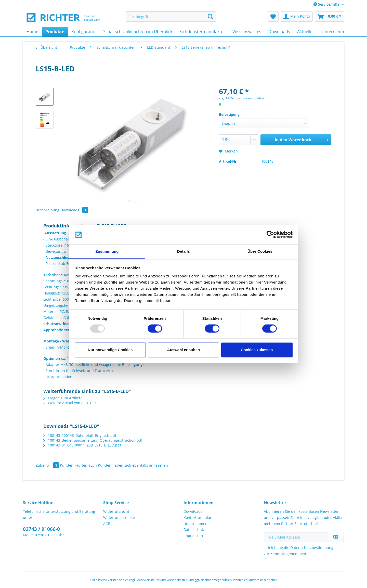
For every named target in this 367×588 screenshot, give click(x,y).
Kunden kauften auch (78, 465)
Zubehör (48, 465)
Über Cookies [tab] (260, 251)
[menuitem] (171, 19)
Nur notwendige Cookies (110, 350)
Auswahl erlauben (183, 350)
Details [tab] (183, 251)
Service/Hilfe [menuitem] (327, 4)
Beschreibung (48, 210)
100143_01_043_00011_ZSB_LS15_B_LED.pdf (82, 445)
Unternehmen (195, 524)
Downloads (74, 210)
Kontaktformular (198, 517)
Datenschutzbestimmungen (314, 548)
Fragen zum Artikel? (62, 398)
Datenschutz (194, 529)
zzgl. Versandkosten (250, 98)
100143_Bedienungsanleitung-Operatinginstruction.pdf (93, 440)
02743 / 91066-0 (41, 529)
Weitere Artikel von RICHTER (70, 403)
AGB (107, 524)
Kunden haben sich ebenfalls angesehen (133, 465)
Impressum (193, 536)
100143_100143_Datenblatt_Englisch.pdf (80, 435)
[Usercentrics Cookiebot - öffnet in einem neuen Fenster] (270, 235)
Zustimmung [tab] (107, 251)
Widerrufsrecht (116, 511)
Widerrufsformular (119, 517)
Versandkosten (177, 580)
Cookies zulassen (257, 350)
